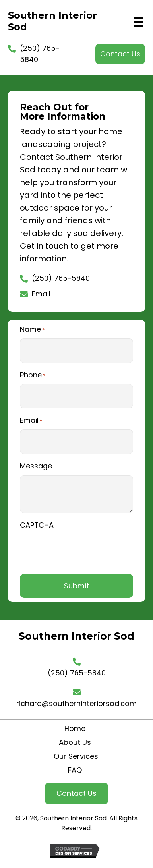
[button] (120, 54)
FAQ (75, 770)
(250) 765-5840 (61, 278)
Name (32, 329)
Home (75, 728)
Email (41, 294)
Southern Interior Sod (52, 21)
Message (36, 466)
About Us (75, 742)
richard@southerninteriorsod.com (76, 703)
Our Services (75, 756)
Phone (33, 375)
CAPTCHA (37, 525)
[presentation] (80, 550)
